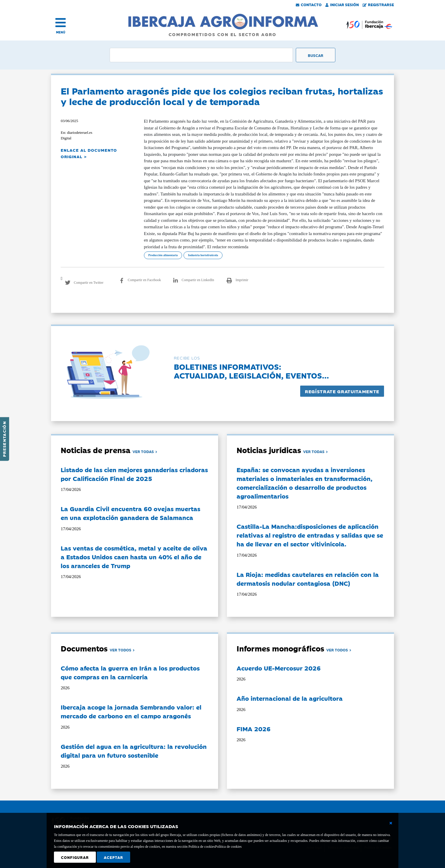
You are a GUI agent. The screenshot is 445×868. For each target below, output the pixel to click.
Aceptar (113, 857)
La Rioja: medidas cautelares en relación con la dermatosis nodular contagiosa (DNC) (308, 579)
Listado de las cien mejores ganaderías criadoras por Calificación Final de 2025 (134, 474)
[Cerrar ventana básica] (391, 823)
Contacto (309, 4)
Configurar (75, 857)
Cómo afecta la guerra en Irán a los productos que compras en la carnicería (130, 672)
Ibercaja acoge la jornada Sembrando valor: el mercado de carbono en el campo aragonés (131, 711)
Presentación (4, 439)
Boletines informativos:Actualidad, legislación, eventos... (251, 371)
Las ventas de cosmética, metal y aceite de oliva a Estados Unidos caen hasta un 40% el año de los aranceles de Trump (134, 557)
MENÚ (61, 32)
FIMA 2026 (254, 729)
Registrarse (378, 4)
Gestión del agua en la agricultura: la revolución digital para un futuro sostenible (134, 751)
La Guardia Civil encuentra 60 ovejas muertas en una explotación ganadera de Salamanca (130, 513)
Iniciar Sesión (342, 4)
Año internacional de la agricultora (290, 698)
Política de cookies (228, 847)
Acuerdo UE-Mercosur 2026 (279, 668)
